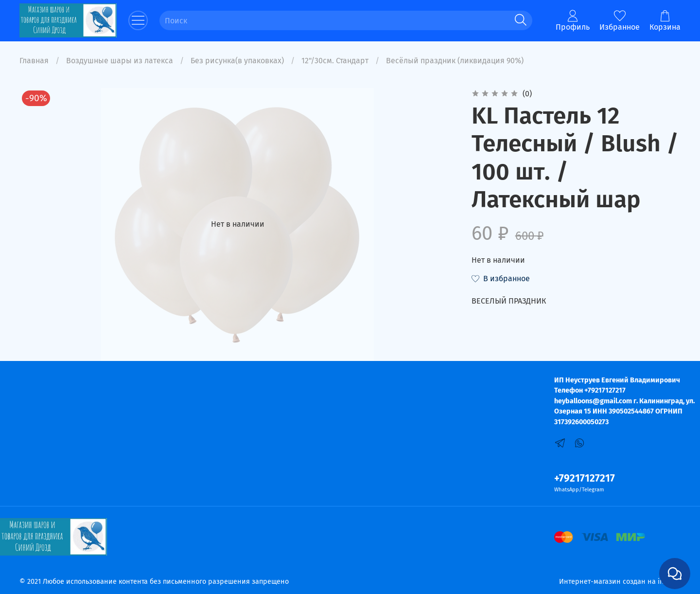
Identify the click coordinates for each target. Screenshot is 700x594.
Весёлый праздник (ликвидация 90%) (455, 61)
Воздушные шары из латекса (120, 61)
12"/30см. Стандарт (335, 61)
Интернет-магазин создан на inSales (620, 582)
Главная (34, 61)
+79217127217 (585, 478)
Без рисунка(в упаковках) (237, 61)
